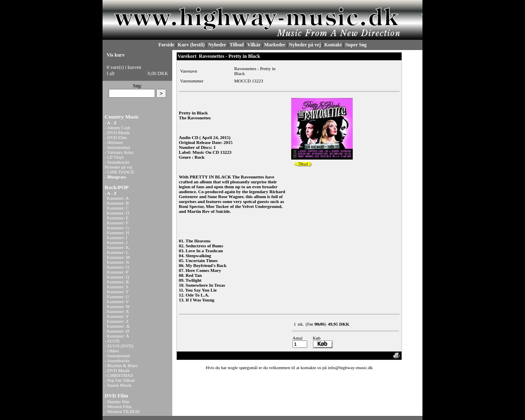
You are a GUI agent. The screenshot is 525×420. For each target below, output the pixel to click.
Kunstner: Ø (118, 331)
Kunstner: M (119, 257)
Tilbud (237, 45)
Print (384, 356)
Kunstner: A (118, 198)
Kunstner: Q (118, 277)
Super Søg (356, 45)
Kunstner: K (118, 247)
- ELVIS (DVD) (119, 346)
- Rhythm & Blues (121, 365)
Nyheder (217, 45)
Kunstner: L (118, 252)
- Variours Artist (119, 152)
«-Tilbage (189, 356)
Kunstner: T (118, 292)
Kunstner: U (118, 297)
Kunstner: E (118, 218)
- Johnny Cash (118, 128)
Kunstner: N (118, 262)
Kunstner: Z (118, 321)
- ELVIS (112, 341)
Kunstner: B (118, 203)
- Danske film (117, 402)
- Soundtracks (117, 162)
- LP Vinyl (114, 157)
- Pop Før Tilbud (120, 380)
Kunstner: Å (118, 336)
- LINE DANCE (119, 172)
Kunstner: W (119, 306)
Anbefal (368, 356)
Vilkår (254, 45)
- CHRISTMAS (119, 375)
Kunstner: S (118, 287)
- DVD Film (116, 137)
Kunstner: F (118, 223)
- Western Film (118, 406)
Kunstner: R (118, 282)
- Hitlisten (114, 142)
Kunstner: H (118, 233)
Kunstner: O (118, 267)
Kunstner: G (118, 228)
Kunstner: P (118, 272)
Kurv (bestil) (191, 45)
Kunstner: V (118, 301)
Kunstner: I (117, 237)
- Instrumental (117, 147)
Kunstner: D (118, 213)
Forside (166, 45)
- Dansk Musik (118, 385)
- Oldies (112, 351)
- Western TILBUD (122, 411)
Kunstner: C (118, 208)
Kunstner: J (117, 242)
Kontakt (333, 45)
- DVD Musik (117, 132)
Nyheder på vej (305, 45)
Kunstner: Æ (119, 326)
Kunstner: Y (118, 316)
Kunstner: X (118, 311)
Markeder (275, 45)
